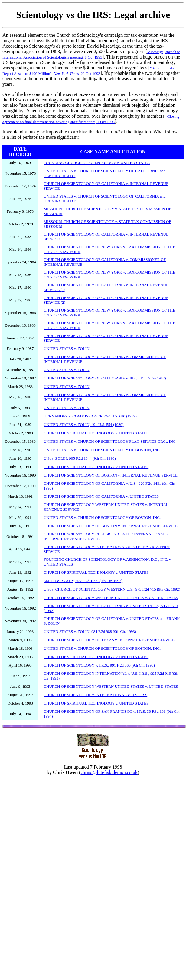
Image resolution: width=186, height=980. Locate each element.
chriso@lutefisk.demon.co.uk (109, 772)
